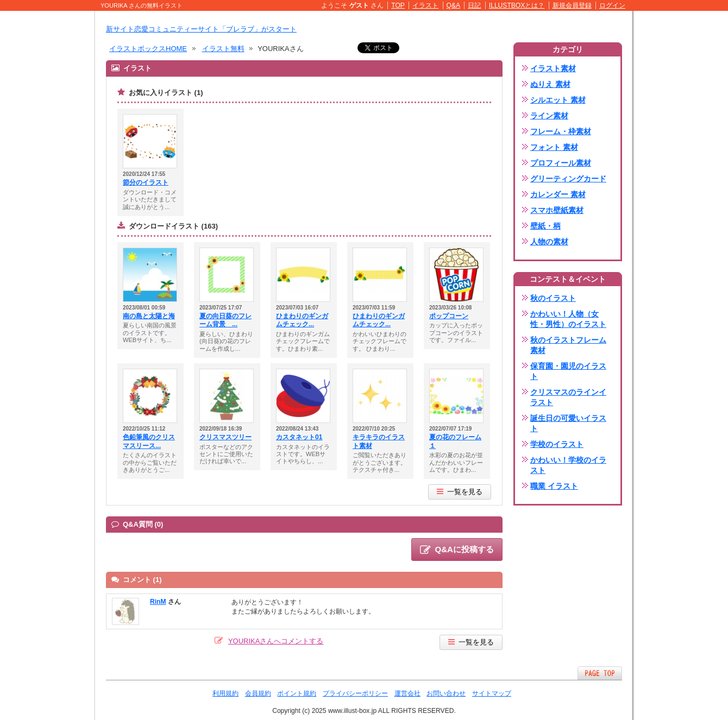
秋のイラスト (553, 298)
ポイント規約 (297, 693)
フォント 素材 (554, 147)
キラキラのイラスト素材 (379, 441)
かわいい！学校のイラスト (568, 465)
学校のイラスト (557, 444)
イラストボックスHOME (148, 49)
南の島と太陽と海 (149, 316)
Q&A (454, 5)
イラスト (425, 5)
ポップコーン (449, 316)
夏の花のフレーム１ (455, 441)
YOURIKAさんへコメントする (276, 641)
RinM (158, 602)
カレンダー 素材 (558, 194)
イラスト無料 (223, 49)
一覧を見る (460, 492)
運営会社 (407, 693)
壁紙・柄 (545, 226)
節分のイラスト (146, 182)
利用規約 (225, 693)
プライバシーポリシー (355, 693)
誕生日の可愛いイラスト (568, 423)
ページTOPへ (600, 673)
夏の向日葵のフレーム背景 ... (225, 320)
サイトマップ (492, 693)
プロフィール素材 (561, 163)
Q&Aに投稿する (457, 550)
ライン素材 (549, 116)
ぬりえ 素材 (550, 84)
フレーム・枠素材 (561, 131)
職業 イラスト (554, 486)
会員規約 (258, 693)
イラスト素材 (553, 68)
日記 (474, 5)
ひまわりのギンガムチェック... (302, 320)
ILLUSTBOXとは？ (517, 5)
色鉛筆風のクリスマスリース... (149, 441)
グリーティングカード (568, 179)
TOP (398, 5)
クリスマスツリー (225, 437)
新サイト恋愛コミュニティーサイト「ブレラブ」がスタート (201, 29)
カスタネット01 (299, 437)
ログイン (612, 5)
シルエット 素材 (558, 100)
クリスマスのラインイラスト (568, 397)
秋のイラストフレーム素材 (568, 345)
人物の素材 (549, 242)
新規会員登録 (572, 5)
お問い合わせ (446, 693)
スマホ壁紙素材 (557, 210)
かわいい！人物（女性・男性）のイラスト (568, 319)
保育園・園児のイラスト (568, 371)
